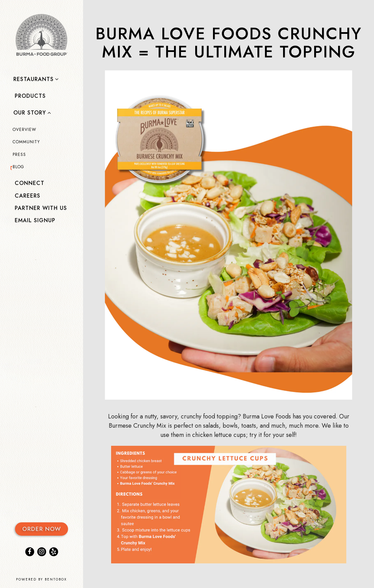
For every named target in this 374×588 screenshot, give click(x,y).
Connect (30, 183)
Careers (28, 196)
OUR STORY (30, 113)
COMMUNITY (26, 142)
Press (19, 155)
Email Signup (35, 220)
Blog (18, 167)
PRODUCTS (32, 96)
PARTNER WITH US (41, 208)
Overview (24, 130)
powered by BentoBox (50, 579)
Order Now (42, 529)
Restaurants (34, 79)
